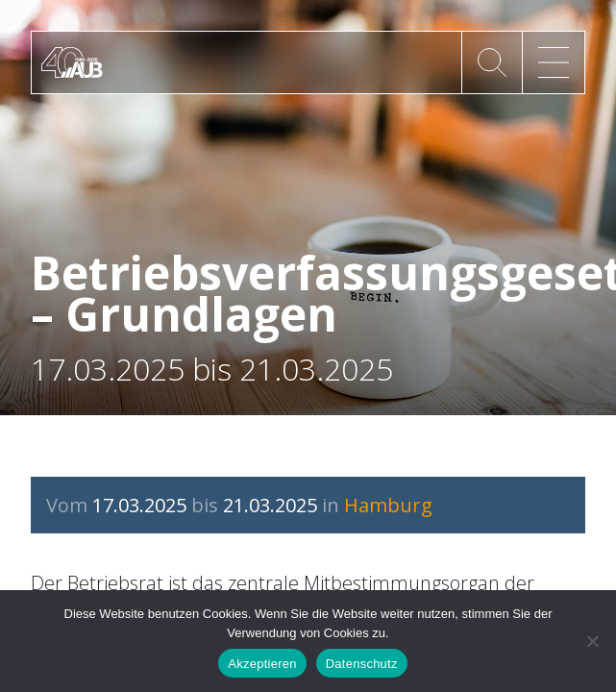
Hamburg (388, 505)
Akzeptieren (262, 664)
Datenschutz (362, 664)
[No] (592, 641)
